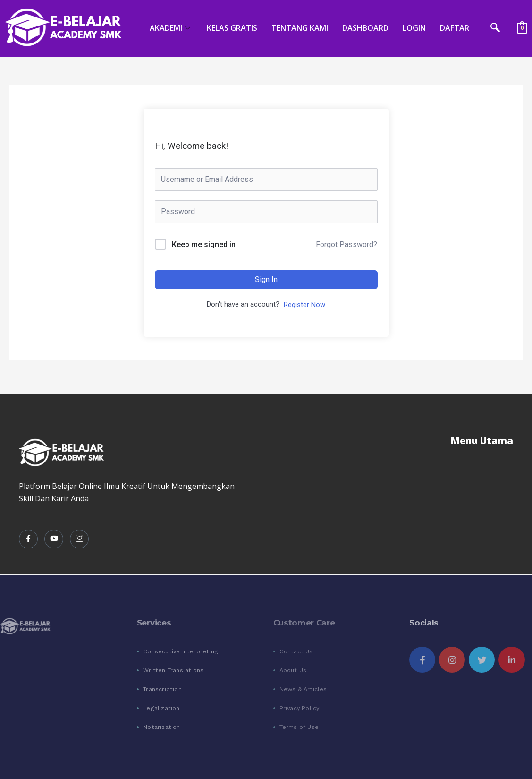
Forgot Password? (346, 244)
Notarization (161, 727)
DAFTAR (455, 28)
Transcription (162, 689)
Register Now (304, 305)
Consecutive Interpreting (181, 651)
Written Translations (173, 670)
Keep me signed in (204, 244)
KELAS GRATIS (232, 28)
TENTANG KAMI (300, 28)
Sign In (266, 279)
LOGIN (414, 28)
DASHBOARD (365, 28)
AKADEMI (171, 28)
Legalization (161, 708)
